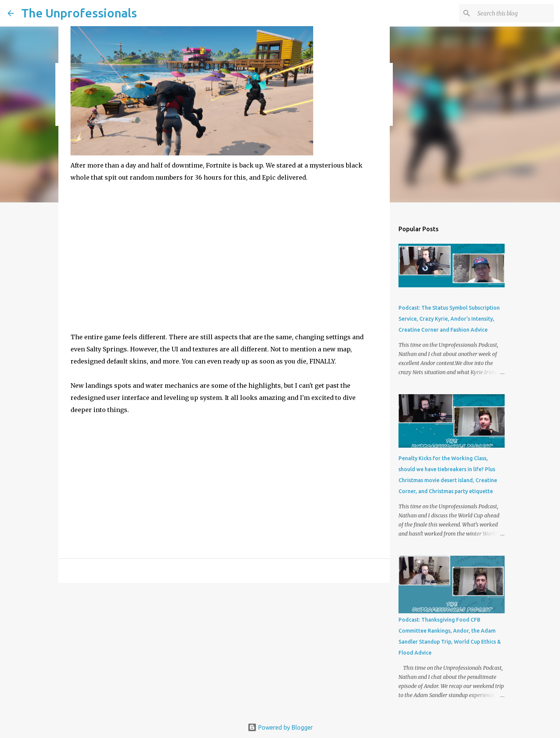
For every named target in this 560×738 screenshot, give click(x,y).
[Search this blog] (514, 13)
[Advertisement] (224, 493)
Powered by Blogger (280, 727)
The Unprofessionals (79, 13)
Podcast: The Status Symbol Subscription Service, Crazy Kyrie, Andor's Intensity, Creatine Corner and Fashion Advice (449, 319)
